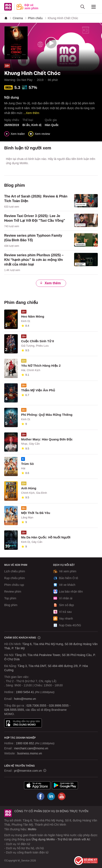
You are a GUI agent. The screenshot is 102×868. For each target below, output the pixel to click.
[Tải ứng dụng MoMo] (37, 785)
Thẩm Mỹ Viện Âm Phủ (38, 390)
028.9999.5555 (59, 706)
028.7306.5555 (36, 706)
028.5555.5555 (14, 710)
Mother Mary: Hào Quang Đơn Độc (47, 439)
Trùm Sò (27, 464)
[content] (51, 201)
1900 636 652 (35, 743)
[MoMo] (6, 18)
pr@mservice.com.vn (28, 771)
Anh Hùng (29, 488)
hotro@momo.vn (25, 699)
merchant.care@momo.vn (31, 748)
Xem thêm (50, 283)
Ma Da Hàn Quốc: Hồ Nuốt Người (46, 537)
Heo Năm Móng (33, 316)
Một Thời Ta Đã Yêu (36, 513)
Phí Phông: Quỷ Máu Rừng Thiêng (47, 415)
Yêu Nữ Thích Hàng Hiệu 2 (41, 366)
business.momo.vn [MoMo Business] (30, 753)
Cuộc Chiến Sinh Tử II (37, 341)
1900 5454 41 (25, 692)
